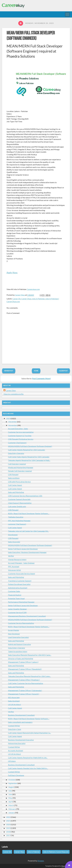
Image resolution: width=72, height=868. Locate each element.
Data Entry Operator (16, 453)
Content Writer (14, 726)
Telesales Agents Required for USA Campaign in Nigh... (29, 460)
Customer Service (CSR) (17, 612)
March (11, 805)
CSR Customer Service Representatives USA (25, 496)
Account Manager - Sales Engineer (21, 563)
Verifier (11, 556)
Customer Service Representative (21, 623)
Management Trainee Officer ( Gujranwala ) (25, 690)
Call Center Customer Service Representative (26, 683)
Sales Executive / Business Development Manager (27, 552)
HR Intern (12, 761)
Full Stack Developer (16, 775)
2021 (8, 821)
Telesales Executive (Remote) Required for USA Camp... (29, 676)
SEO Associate (14, 697)
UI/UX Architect (14, 704)
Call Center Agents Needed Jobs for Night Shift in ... (28, 768)
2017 (8, 835)
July (10, 791)
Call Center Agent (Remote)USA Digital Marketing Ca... (30, 733)
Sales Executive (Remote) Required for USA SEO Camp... (30, 655)
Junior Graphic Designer (17, 609)
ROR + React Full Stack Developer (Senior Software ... (29, 513)
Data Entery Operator (17, 648)
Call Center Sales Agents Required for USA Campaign (29, 457)
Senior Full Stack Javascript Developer (23, 549)
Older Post (63, 371)
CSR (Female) (13, 475)
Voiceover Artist (14, 570)
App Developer (14, 634)
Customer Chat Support (17, 443)
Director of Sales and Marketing (21, 659)
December (13, 422)
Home (36, 371)
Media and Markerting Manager (21, 467)
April (10, 802)
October (12, 780)
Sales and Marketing (16, 492)
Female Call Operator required (20, 471)
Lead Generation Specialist (18, 637)
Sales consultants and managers (20, 722)
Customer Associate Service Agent (22, 574)
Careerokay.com (33, 289)
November (13, 425)
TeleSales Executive (16, 517)
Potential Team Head (16, 598)
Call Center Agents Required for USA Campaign (27, 450)
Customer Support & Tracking (20, 436)
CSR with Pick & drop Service (19, 482)
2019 (8, 828)
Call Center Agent (15, 485)
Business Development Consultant (21, 715)
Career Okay (26, 299)
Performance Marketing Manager (21, 602)
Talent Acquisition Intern (18, 651)
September (13, 783)
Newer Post (9, 371)
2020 (8, 824)
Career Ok (17, 299)
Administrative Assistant (18, 588)
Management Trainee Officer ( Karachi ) (24, 694)
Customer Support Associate (19, 499)
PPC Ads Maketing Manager (19, 521)
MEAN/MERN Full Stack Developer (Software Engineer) (31, 36)
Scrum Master (14, 630)
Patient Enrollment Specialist (19, 584)
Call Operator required (17, 464)
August (11, 787)
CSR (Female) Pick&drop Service (21, 439)
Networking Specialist (17, 743)
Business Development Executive (21, 740)
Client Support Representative (20, 503)
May (10, 798)
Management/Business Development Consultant (27, 616)
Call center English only (17, 506)
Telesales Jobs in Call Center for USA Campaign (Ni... (28, 531)
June (10, 794)
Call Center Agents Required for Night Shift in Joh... (28, 758)
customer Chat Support (17, 524)
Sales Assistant (14, 701)
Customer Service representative (21, 432)
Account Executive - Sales (18, 429)
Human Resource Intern (17, 559)
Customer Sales (14, 591)
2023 (8, 418)
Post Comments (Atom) (41, 379)
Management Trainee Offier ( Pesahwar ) (24, 680)
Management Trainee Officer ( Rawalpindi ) (25, 669)
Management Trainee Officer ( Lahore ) (23, 662)
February (12, 809)
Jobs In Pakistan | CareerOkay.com (56, 852)
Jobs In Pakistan (38, 299)
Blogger (41, 861)
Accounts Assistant (16, 751)
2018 (8, 832)
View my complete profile (14, 394)
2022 (8, 817)
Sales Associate (14, 542)
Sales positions (14, 478)
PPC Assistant (14, 567)
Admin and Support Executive (19, 644)
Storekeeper (13, 535)
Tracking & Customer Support (20, 581)
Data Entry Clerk (15, 729)
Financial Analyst (15, 595)
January (12, 813)
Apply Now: (12, 273)
